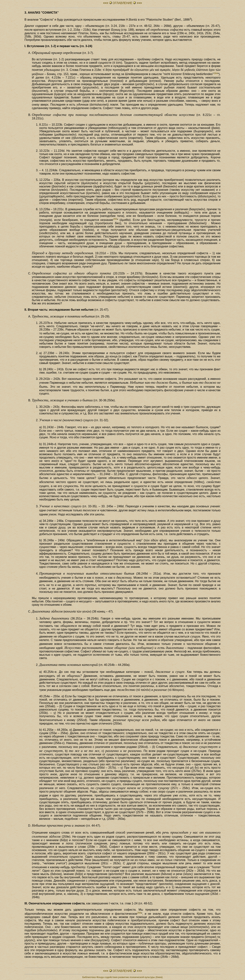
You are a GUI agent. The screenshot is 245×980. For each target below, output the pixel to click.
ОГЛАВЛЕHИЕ (123, 3)
